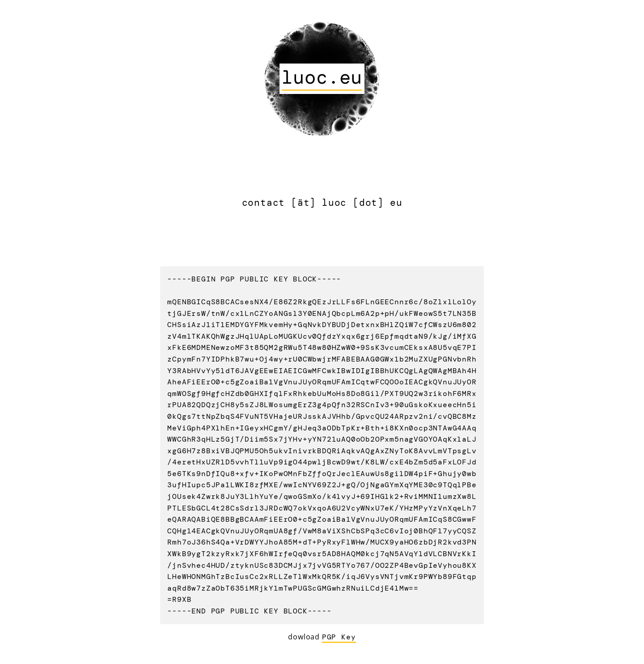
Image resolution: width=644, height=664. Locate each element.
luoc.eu (322, 77)
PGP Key (339, 637)
